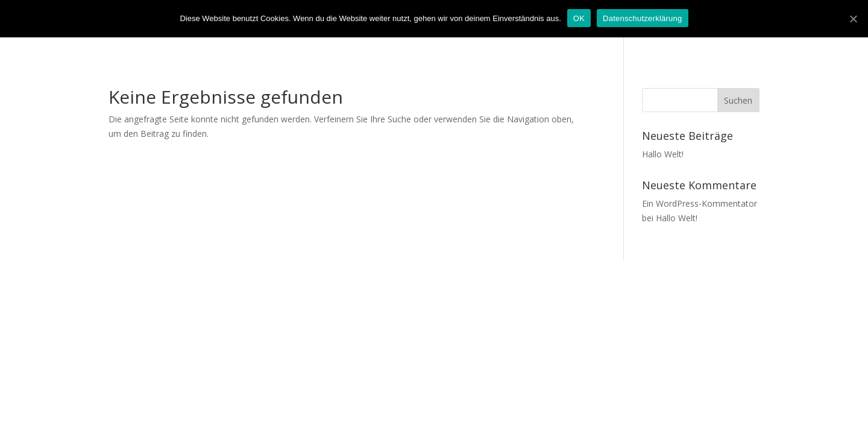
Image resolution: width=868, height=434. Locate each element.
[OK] (853, 19)
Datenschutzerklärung (642, 18)
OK (579, 18)
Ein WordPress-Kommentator (700, 203)
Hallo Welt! (663, 154)
